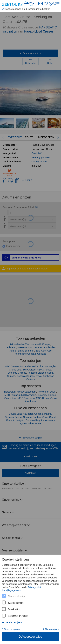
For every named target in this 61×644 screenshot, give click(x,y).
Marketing (14, 609)
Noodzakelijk (16, 596)
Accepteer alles (30, 637)
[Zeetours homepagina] (19, 4)
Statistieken (16, 603)
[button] (12, 622)
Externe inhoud (18, 616)
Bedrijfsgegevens (11, 590)
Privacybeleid (35, 587)
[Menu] (58, 4)
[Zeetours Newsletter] (41, 4)
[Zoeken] (55, 4)
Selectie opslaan (12, 629)
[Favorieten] (46, 4)
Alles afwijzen (51, 629)
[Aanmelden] (51, 4)
